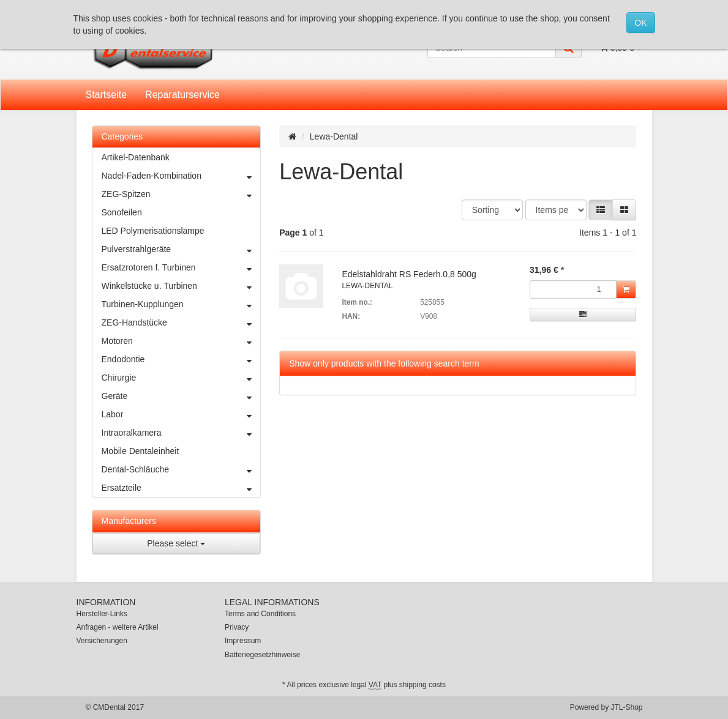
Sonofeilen (122, 212)
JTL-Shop (626, 707)
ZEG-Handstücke (181, 322)
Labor (181, 414)
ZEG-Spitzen (181, 194)
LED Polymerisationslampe (153, 231)
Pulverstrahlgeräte (181, 249)
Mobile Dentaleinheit (141, 451)
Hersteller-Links (102, 614)
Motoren (181, 341)
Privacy (237, 627)
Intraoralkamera (181, 433)
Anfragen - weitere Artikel (118, 627)
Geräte (181, 396)
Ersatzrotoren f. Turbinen (181, 267)
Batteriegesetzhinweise (262, 655)
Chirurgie (181, 378)
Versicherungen (102, 641)
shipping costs (422, 685)
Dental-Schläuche (181, 469)
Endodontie (181, 359)
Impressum (243, 641)
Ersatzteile (181, 488)
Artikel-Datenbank (136, 157)
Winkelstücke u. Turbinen (181, 286)
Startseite (107, 95)
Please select (176, 543)
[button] (601, 210)
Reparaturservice (182, 95)
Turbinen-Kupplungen (181, 304)
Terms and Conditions (260, 614)
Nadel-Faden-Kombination (181, 176)
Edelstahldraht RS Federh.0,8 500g (409, 274)
